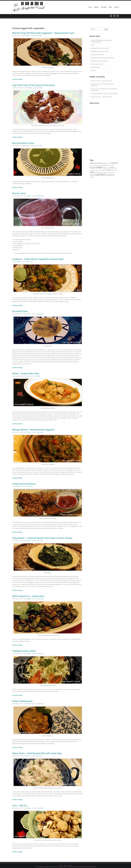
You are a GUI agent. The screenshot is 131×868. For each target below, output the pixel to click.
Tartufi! (93, 45)
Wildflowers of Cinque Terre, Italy (100, 51)
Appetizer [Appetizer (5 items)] (93, 163)
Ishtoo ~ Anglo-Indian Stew (26, 374)
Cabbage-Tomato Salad (24, 651)
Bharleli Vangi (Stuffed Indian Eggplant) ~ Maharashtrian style (43, 33)
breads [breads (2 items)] (104, 163)
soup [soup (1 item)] (96, 173)
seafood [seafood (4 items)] (108, 170)
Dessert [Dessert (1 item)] (109, 165)
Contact (116, 7)
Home (90, 7)
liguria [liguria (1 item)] (115, 168)
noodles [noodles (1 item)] (91, 170)
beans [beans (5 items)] (100, 163)
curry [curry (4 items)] (105, 165)
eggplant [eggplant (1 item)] (112, 165)
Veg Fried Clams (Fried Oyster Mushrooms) (34, 85)
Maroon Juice (19, 193)
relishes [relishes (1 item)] (97, 170)
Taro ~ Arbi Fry (20, 806)
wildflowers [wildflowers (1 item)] (92, 177)
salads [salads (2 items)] (103, 170)
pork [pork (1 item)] (94, 170)
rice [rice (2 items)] (100, 170)
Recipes (96, 7)
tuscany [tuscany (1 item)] (108, 173)
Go (106, 29)
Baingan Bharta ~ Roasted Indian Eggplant (33, 430)
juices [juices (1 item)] (107, 168)
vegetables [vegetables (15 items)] (100, 175)
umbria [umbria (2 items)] (112, 173)
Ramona (27, 36)
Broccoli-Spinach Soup (23, 143)
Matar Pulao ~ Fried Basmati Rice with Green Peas (37, 753)
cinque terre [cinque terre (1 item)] (100, 165)
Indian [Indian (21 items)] (99, 167)
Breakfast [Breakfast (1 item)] (109, 163)
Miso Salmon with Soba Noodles (100, 61)
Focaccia (93, 70)
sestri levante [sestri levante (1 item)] (114, 170)
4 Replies (40, 88)
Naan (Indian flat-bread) (97, 55)
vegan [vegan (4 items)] (92, 175)
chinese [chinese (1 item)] (91, 165)
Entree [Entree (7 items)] (92, 168)
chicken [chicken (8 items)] (115, 163)
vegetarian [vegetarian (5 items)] (111, 175)
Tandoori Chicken (96, 67)
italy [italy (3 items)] (105, 168)
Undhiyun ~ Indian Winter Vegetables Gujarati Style (38, 259)
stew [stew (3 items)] (99, 172)
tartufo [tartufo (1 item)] (102, 173)
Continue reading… (18, 79)
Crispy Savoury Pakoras (24, 484)
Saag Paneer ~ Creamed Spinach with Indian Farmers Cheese (42, 538)
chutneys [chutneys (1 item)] (95, 165)
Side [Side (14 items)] (92, 172)
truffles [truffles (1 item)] (105, 173)
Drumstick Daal (20, 311)
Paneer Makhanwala (22, 701)
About (110, 7)
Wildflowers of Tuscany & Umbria (100, 48)
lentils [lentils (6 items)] (111, 168)
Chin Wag (104, 7)
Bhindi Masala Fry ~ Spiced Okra (28, 596)
